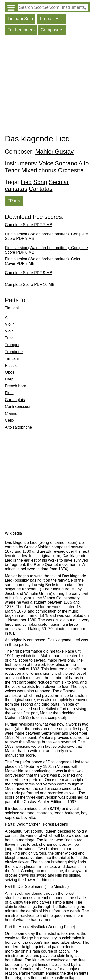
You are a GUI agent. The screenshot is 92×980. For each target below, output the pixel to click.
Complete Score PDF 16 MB (30, 285)
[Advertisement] (46, 86)
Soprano (66, 163)
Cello (9, 420)
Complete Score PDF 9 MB (29, 273)
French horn (15, 386)
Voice (46, 163)
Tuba (9, 338)
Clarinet (12, 413)
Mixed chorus (39, 170)
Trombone (14, 352)
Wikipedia (13, 533)
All (7, 317)
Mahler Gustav (54, 152)
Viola (9, 331)
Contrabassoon (18, 407)
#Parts (14, 201)
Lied (26, 182)
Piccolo (11, 365)
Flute (9, 393)
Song (40, 182)
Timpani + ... (51, 19)
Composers (52, 30)
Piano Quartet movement (55, 565)
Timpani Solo (20, 19)
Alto (84, 163)
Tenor (12, 170)
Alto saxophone (18, 427)
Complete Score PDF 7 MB (29, 225)
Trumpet (12, 345)
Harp (9, 379)
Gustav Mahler (37, 547)
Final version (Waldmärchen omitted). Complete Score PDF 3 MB (46, 236)
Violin (10, 324)
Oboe (10, 372)
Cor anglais (15, 400)
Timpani (12, 308)
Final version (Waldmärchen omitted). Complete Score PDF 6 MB (46, 250)
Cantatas (40, 189)
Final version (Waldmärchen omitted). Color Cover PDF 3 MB (43, 261)
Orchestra (71, 170)
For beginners (21, 30)
